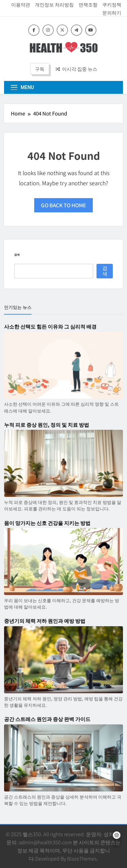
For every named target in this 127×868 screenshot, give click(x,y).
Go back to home (63, 205)
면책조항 (88, 4)
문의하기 (112, 13)
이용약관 (21, 4)
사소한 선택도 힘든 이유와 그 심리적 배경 (50, 326)
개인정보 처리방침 (54, 4)
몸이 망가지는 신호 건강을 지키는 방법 (47, 523)
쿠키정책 (112, 4)
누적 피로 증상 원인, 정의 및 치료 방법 (47, 425)
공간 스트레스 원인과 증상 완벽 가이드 (47, 719)
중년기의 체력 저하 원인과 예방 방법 (45, 621)
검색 (17, 255)
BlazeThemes (82, 858)
